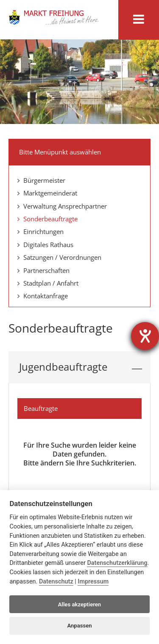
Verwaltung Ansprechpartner (62, 206)
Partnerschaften (43, 270)
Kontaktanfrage (43, 296)
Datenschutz (56, 582)
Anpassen (79, 626)
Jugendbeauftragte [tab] (81, 367)
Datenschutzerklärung (117, 563)
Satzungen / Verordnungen (59, 257)
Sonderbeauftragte (47, 219)
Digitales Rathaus (45, 245)
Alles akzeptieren (79, 604)
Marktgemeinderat (47, 193)
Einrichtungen (40, 231)
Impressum (93, 582)
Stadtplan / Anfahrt (48, 283)
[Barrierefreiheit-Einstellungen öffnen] (145, 336)
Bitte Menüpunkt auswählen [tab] (81, 151)
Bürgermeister (41, 180)
